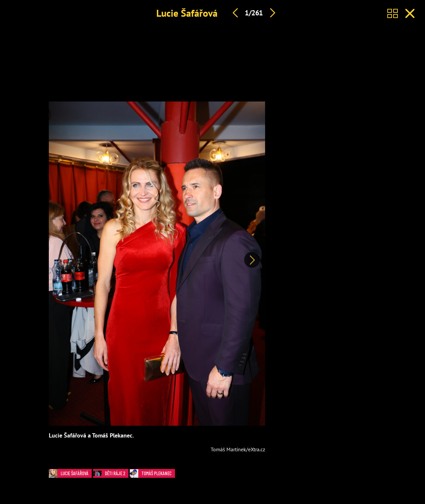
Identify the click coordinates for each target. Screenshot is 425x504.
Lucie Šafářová (187, 13)
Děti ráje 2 (111, 473)
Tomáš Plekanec (152, 473)
